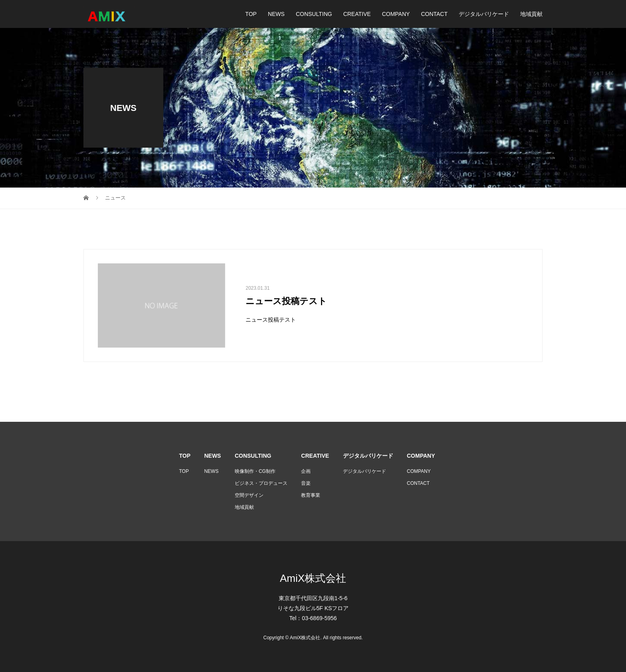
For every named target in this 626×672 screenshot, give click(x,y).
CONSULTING (314, 14)
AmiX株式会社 (313, 578)
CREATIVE (357, 14)
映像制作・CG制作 (255, 471)
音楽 (306, 483)
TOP (251, 14)
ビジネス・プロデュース (261, 483)
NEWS (276, 14)
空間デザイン (249, 495)
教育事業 (311, 495)
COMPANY (396, 14)
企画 (306, 471)
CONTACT (434, 14)
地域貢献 (531, 14)
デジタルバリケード (484, 14)
